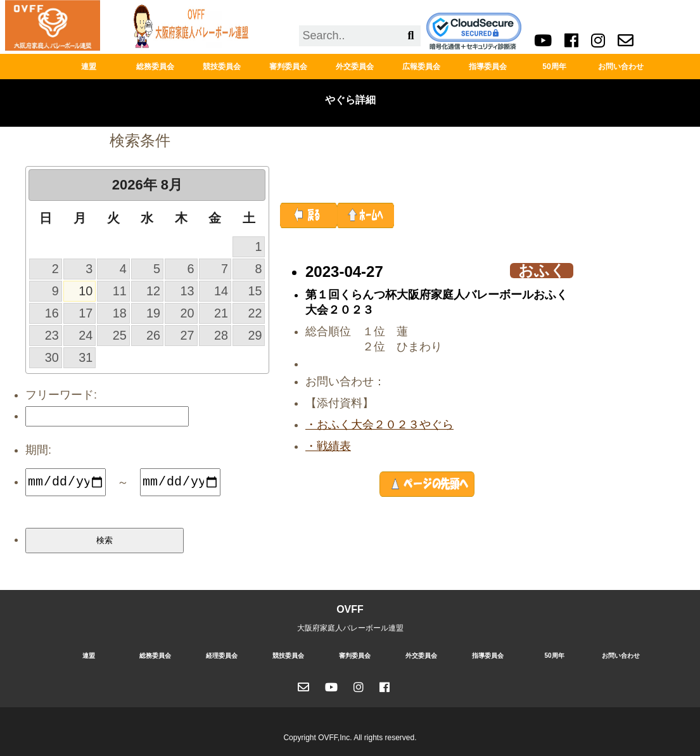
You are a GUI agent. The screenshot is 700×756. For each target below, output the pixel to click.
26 (153, 335)
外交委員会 (355, 67)
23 (52, 335)
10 (86, 291)
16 (52, 313)
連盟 (89, 67)
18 (120, 313)
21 (221, 313)
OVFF (350, 609)
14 (221, 291)
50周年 (554, 67)
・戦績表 (328, 446)
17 (86, 313)
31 (86, 357)
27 (188, 335)
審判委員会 (288, 67)
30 (52, 357)
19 (153, 313)
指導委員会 (488, 67)
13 (188, 291)
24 (86, 335)
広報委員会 (421, 67)
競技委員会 (222, 67)
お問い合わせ (621, 67)
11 (120, 291)
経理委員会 (222, 656)
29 (255, 335)
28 (221, 335)
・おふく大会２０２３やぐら (379, 425)
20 (188, 313)
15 (255, 291)
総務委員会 (155, 67)
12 (153, 291)
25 (120, 335)
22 (255, 313)
